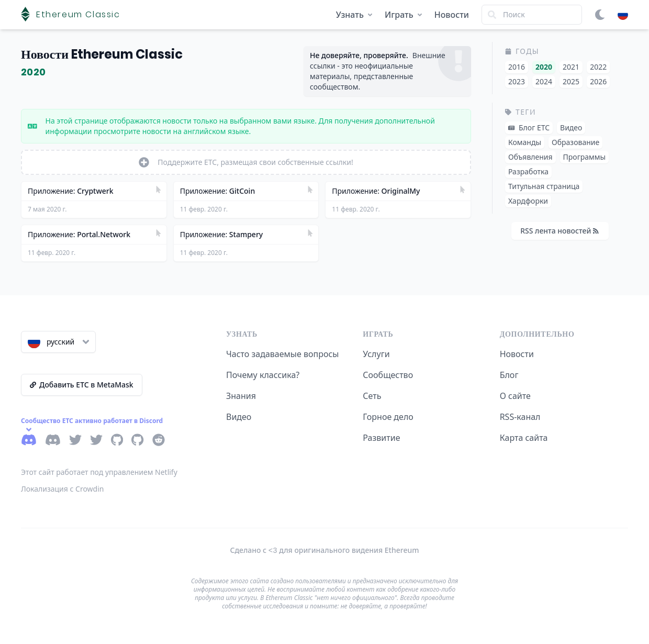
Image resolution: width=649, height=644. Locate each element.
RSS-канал (520, 417)
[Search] (532, 15)
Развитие (381, 438)
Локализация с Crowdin (63, 489)
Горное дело (388, 417)
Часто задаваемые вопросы (282, 354)
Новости (452, 15)
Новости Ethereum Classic (102, 54)
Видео (239, 417)
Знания (241, 396)
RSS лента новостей (560, 231)
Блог (509, 375)
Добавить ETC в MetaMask (82, 385)
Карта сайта (524, 438)
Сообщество (388, 375)
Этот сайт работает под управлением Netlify (99, 472)
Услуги (376, 354)
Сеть (372, 396)
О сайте (515, 396)
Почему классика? (263, 375)
